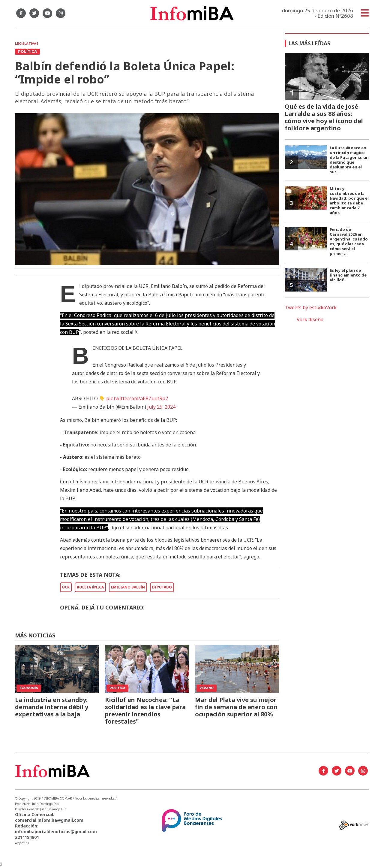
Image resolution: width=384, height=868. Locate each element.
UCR (66, 587)
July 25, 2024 (161, 407)
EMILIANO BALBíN (128, 587)
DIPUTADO (162, 587)
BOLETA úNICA (90, 587)
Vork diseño (310, 319)
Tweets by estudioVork (311, 307)
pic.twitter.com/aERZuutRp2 (137, 398)
